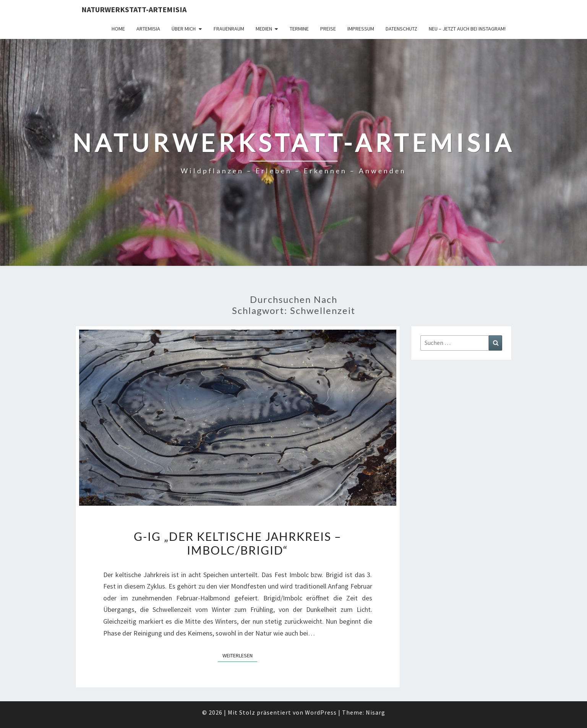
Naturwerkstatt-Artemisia (134, 9)
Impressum (361, 29)
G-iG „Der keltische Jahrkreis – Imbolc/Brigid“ (238, 543)
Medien (264, 29)
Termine (299, 29)
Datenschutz (401, 29)
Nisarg (375, 712)
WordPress (321, 712)
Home (118, 29)
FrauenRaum (229, 29)
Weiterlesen (240, 655)
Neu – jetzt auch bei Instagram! (467, 29)
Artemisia (148, 29)
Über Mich (184, 29)
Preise (328, 29)
